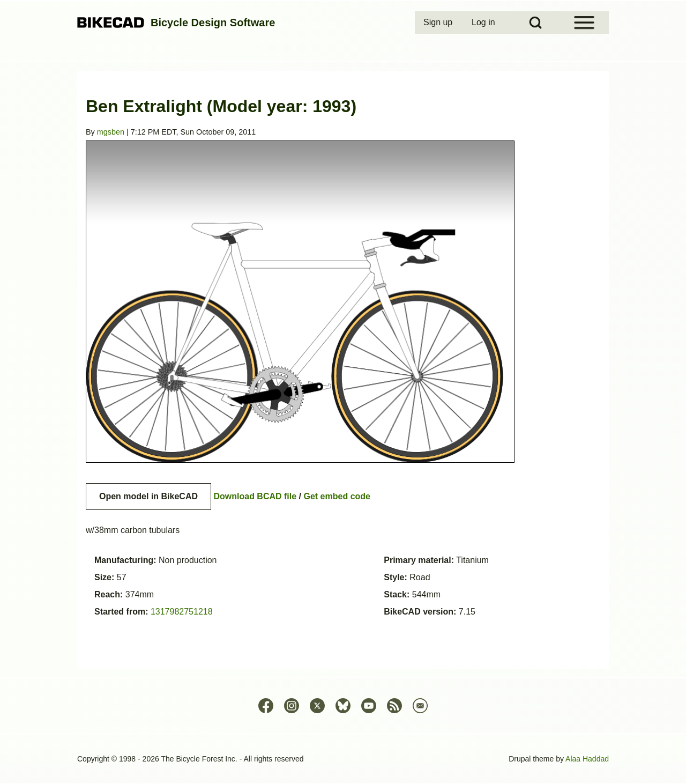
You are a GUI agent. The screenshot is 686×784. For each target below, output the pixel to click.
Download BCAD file (255, 496)
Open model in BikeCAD (148, 496)
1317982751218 (182, 612)
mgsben (111, 132)
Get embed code (337, 496)
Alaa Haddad (587, 759)
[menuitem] (439, 23)
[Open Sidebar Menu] (584, 23)
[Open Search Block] (535, 23)
